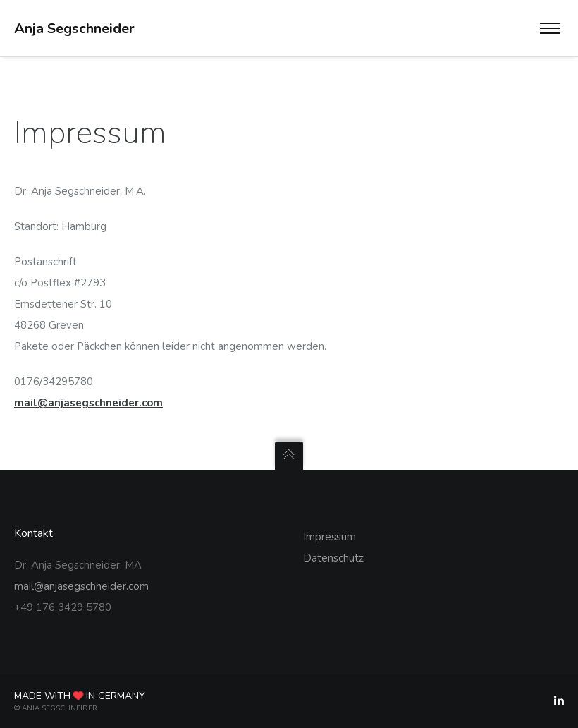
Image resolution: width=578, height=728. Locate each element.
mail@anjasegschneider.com (88, 403)
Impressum (330, 537)
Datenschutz (333, 558)
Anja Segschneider (74, 29)
